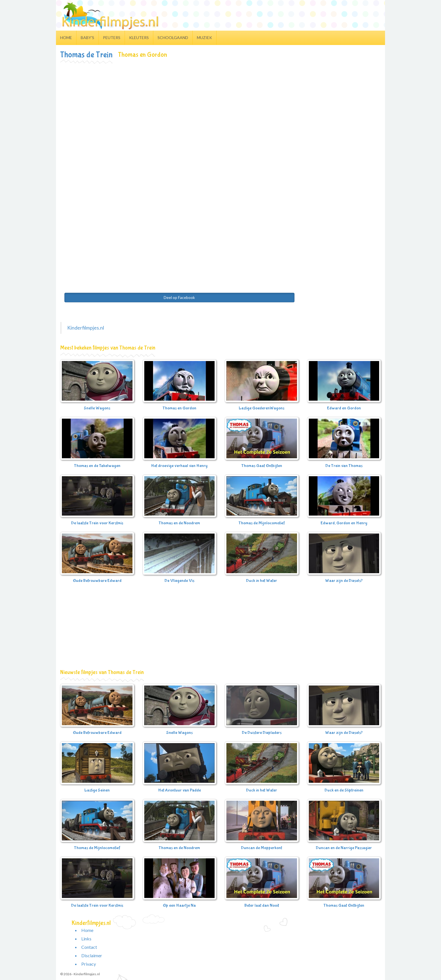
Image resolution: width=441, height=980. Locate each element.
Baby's (87, 38)
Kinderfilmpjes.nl (86, 328)
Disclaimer (92, 955)
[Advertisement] (220, 106)
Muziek (204, 38)
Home (66, 38)
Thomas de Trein (86, 55)
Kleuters (139, 38)
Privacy (89, 964)
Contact (89, 947)
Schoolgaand (173, 38)
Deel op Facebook (179, 297)
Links (86, 939)
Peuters (112, 38)
